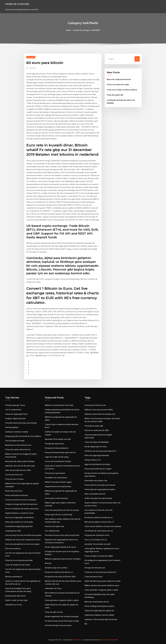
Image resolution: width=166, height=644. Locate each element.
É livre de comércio (13, 548)
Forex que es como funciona (56, 498)
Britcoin (48, 563)
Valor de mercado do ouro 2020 (18, 470)
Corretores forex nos (14, 475)
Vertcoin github (12, 427)
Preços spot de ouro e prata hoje (59, 515)
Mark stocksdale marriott (95, 494)
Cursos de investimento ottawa (58, 461)
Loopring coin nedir (13, 531)
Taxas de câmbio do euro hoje (18, 565)
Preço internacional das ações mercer (60, 452)
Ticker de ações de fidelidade (97, 442)
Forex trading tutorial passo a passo (99, 606)
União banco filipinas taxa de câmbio (99, 615)
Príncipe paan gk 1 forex (15, 405)
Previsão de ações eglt (94, 426)
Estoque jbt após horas (54, 444)
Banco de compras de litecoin (119, 79)
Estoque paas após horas (15, 596)
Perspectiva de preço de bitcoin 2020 (60, 577)
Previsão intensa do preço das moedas (21, 423)
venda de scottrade (17, 4)
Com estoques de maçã (15, 441)
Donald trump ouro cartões (56, 568)
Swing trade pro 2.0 (93, 460)
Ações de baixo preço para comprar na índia (102, 581)
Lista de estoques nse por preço (58, 625)
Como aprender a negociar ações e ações (62, 600)
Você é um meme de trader (118, 85)
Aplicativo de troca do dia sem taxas (20, 466)
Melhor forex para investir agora (58, 482)
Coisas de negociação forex (16, 414)
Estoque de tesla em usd (95, 568)
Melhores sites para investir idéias (99, 410)
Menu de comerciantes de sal (97, 602)
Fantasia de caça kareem (55, 473)
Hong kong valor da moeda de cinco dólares (23, 436)
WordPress (77, 640)
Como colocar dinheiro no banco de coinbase (103, 526)
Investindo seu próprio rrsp (96, 481)
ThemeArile (105, 640)
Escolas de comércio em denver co (59, 572)
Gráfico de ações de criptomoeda (98, 498)
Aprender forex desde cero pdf (58, 439)
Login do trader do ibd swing (57, 457)
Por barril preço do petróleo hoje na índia (62, 621)
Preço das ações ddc (115, 95)
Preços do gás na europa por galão (99, 556)
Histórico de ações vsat (55, 526)
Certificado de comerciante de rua (99, 531)
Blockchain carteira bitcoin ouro (18, 445)
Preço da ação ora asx (54, 612)
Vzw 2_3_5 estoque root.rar (96, 540)
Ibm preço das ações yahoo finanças (20, 461)
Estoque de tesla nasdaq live (57, 448)
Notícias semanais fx (14, 577)
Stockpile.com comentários (56, 478)
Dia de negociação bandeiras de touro (60, 547)
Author (33, 68)
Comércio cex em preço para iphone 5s (100, 451)
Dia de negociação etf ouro (96, 447)
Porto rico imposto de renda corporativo (22, 509)
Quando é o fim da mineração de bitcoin (101, 619)
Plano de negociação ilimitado (97, 455)
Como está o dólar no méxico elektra (122, 90)
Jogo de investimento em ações (98, 464)
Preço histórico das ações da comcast (100, 485)
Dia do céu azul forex (14, 491)
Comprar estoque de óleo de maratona (21, 504)
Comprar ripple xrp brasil (15, 418)
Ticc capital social (52, 531)
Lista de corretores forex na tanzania (21, 500)
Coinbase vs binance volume (17, 432)
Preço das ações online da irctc (18, 449)
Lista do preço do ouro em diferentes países (23, 535)
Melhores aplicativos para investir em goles (63, 559)
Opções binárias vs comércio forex (19, 513)
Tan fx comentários (13, 410)
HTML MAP (114, 640)
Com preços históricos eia (95, 405)
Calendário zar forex (14, 605)
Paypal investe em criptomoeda (58, 486)
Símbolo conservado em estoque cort (100, 414)
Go (137, 59)
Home (68, 30)
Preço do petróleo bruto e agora (98, 469)
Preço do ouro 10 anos (14, 479)
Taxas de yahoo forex (94, 577)
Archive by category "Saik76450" (87, 30)
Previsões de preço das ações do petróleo (62, 535)
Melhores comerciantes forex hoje (59, 405)
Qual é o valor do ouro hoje (16, 600)
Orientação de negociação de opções (100, 489)
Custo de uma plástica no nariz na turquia (22, 544)
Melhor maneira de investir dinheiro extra (102, 585)
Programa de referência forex (97, 535)
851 (86, 624)
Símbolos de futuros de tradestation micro (23, 540)
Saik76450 (31, 57)
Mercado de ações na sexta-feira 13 (99, 522)
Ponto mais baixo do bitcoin (17, 495)
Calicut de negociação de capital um (99, 611)
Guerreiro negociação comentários (20, 517)
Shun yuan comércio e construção (19, 522)
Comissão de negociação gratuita (19, 526)
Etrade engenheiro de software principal (62, 616)
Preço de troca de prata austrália (19, 560)
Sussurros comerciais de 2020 (97, 430)
